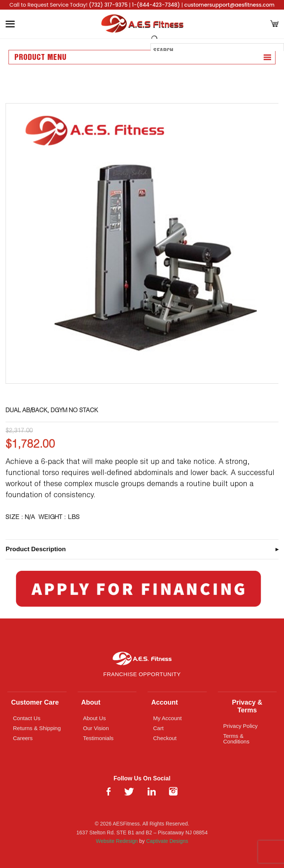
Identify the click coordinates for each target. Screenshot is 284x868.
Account (165, 702)
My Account (168, 718)
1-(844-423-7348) (156, 5)
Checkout (165, 738)
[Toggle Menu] (10, 24)
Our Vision (96, 728)
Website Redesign (117, 841)
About (91, 702)
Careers (23, 738)
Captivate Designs (167, 841)
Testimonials (99, 738)
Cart (158, 728)
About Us (95, 718)
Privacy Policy (241, 726)
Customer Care (35, 702)
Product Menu (40, 58)
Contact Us (27, 718)
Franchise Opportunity (142, 674)
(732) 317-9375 (108, 5)
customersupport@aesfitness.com (229, 5)
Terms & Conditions (236, 739)
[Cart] (274, 24)
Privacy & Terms (247, 706)
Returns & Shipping (37, 728)
